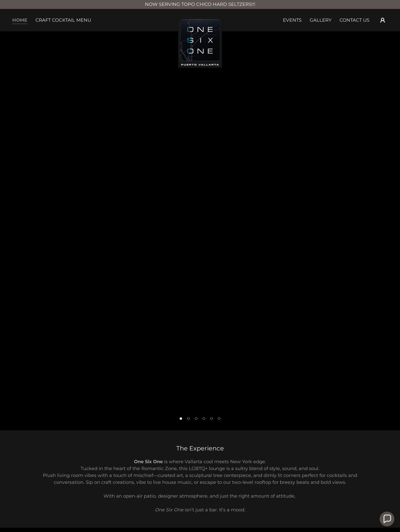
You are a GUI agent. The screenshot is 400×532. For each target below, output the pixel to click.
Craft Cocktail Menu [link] (63, 20)
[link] (200, 19)
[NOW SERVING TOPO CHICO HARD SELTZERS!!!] (200, 4)
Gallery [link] (321, 20)
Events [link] (292, 20)
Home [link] (20, 20)
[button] (383, 20)
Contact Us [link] (354, 20)
